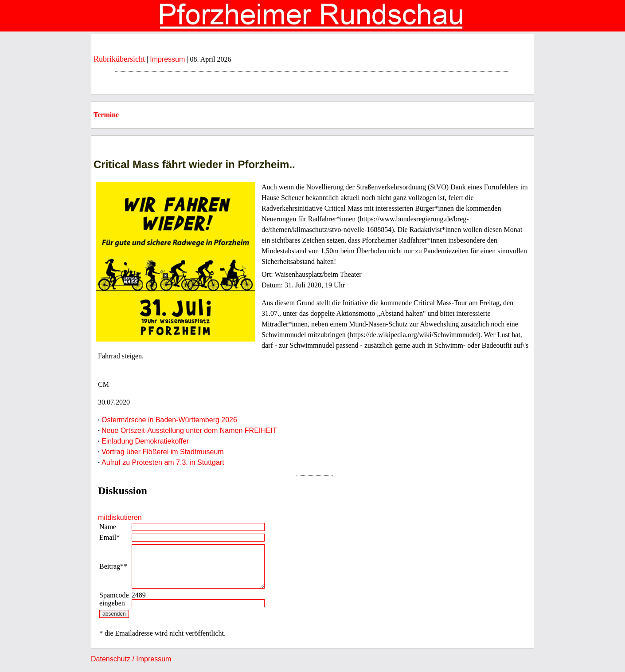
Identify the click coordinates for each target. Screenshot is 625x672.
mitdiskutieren (120, 517)
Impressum (167, 59)
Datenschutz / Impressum (131, 659)
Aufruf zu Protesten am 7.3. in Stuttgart (163, 462)
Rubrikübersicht (119, 59)
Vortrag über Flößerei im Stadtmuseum (163, 452)
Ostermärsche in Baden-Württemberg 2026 (169, 420)
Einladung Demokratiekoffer (145, 441)
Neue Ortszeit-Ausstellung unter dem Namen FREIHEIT (189, 430)
